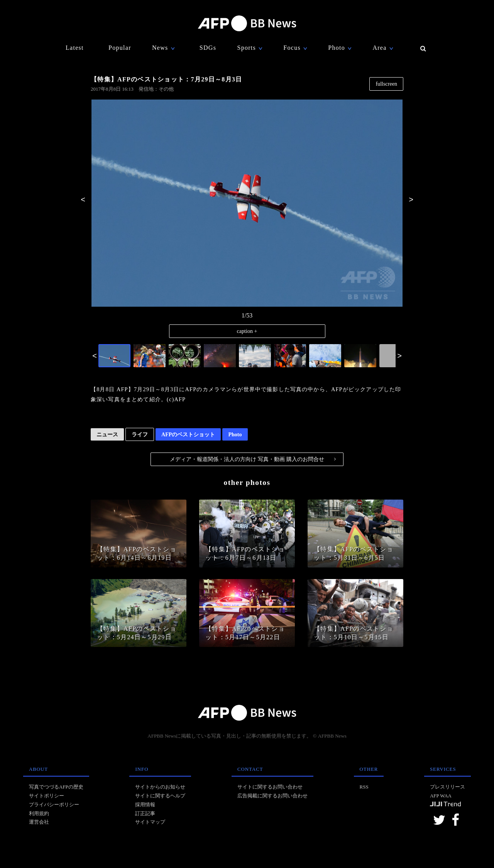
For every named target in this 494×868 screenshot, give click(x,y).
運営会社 (39, 822)
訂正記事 (145, 813)
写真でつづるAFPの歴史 (56, 787)
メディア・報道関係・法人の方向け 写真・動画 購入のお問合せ (253, 459)
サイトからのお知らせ (160, 787)
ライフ (140, 434)
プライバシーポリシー (54, 805)
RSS (364, 787)
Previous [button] (83, 199)
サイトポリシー (47, 796)
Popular (120, 48)
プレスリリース (447, 787)
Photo (235, 434)
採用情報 (145, 805)
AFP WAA (441, 796)
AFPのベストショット (188, 434)
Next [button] (411, 199)
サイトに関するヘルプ (160, 796)
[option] (247, 204)
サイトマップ (150, 822)
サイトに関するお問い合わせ (270, 787)
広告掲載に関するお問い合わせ (272, 796)
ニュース (107, 434)
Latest (75, 48)
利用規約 (39, 813)
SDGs (208, 48)
